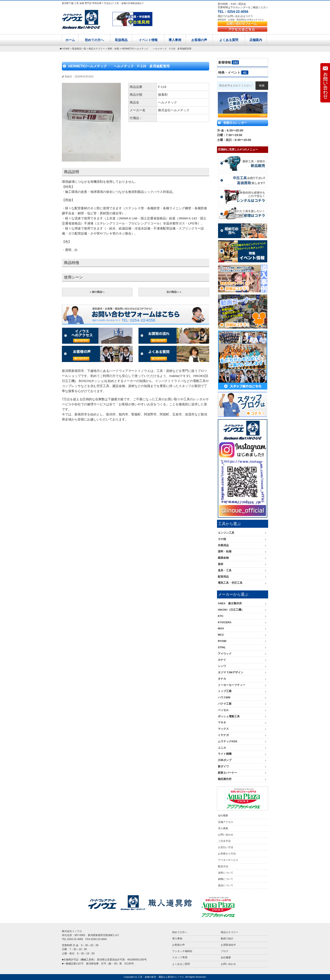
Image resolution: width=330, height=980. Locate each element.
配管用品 (223, 577)
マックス (223, 729)
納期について (226, 879)
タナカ (222, 679)
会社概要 (223, 816)
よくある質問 (229, 40)
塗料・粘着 (225, 551)
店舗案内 (256, 40)
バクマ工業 (225, 704)
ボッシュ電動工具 (229, 716)
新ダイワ (223, 766)
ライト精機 (225, 754)
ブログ (225, 951)
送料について (226, 873)
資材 (221, 564)
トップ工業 (225, 691)
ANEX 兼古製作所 (230, 603)
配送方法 (223, 866)
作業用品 (223, 545)
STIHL (222, 647)
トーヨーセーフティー (232, 685)
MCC (221, 635)
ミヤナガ (223, 735)
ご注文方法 (224, 841)
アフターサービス (228, 860)
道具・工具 (225, 570)
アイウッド (225, 654)
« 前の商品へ (97, 292)
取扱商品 (121, 40)
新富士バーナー (227, 773)
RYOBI (222, 641)
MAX (221, 628)
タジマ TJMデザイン (231, 672)
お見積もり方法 (227, 854)
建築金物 (223, 558)
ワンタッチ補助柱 (182, 951)
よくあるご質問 (181, 964)
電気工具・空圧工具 (230, 583)
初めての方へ (94, 40)
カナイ (222, 660)
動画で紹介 (227, 939)
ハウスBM (224, 697)
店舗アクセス (226, 822)
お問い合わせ (226, 835)
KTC (221, 616)
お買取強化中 (228, 945)
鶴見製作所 (225, 779)
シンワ (222, 666)
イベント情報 (148, 40)
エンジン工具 (226, 533)
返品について (226, 885)
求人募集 (223, 828)
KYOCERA (225, 622)
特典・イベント (233, 72)
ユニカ (222, 748)
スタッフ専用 (180, 957)
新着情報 (229, 62)
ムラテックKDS (228, 741)
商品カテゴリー (230, 932)
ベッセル (223, 710)
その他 (222, 539)
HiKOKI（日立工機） (231, 610)
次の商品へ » (174, 292)
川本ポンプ (225, 760)
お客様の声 (199, 40)
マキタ (222, 722)
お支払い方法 (226, 847)
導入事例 (175, 40)
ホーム (70, 40)
